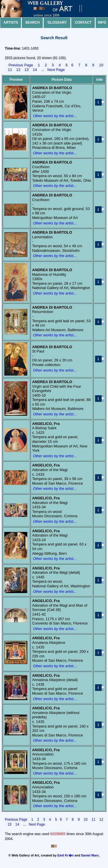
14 (35, 70)
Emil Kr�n (65, 855)
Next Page (56, 70)
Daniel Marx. (90, 855)
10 (101, 65)
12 (18, 70)
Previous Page (21, 65)
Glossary (57, 23)
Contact (83, 23)
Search (33, 23)
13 (26, 70)
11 (10, 70)
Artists (11, 23)
